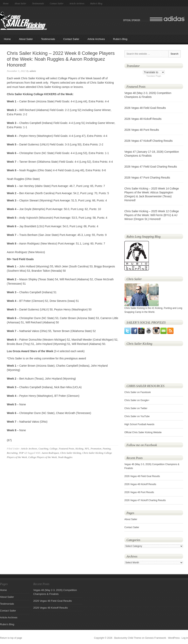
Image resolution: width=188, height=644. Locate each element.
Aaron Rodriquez (50, 453)
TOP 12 (23, 453)
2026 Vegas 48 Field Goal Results (145, 108)
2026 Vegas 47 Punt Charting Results (147, 178)
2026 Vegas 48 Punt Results (142, 130)
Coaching (43, 449)
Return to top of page (11, 638)
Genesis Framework (156, 638)
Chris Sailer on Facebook (138, 392)
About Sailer (20, 4)
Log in (185, 638)
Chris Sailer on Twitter (136, 408)
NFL (87, 449)
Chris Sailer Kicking (23, 21)
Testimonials (38, 4)
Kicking (79, 449)
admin (33, 71)
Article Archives (77, 4)
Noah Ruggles (65, 457)
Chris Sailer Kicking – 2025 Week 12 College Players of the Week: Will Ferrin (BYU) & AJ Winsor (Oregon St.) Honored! (152, 215)
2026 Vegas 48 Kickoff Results (143, 119)
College (53, 449)
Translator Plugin (154, 76)
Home (6, 4)
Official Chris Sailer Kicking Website (143, 432)
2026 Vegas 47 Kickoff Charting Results (148, 141)
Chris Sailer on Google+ (137, 400)
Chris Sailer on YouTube (137, 416)
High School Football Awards (139, 424)
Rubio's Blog (7, 624)
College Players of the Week (42, 457)
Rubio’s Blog (96, 4)
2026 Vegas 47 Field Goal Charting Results (151, 167)
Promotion (96, 449)
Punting (107, 449)
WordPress (174, 638)
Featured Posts (66, 449)
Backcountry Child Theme (128, 638)
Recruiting (12, 453)
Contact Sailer (57, 4)
